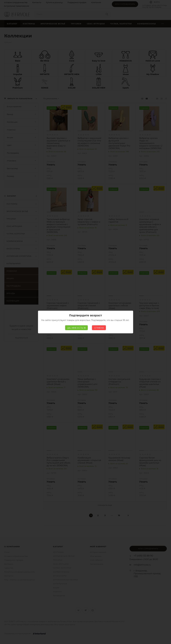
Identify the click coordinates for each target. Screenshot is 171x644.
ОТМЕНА (99, 328)
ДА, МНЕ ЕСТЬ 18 (77, 328)
